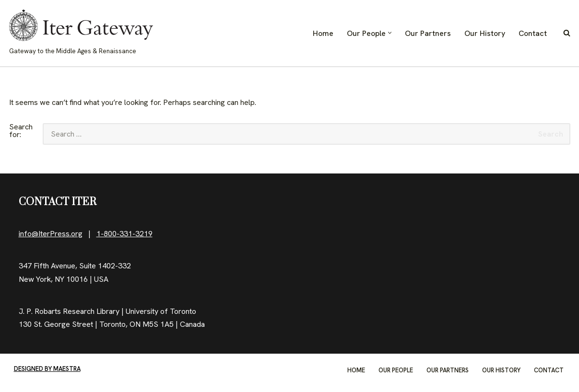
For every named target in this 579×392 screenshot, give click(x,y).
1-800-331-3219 (124, 234)
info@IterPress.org (51, 234)
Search (551, 134)
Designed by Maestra (47, 369)
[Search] (567, 33)
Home (323, 33)
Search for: (21, 131)
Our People (396, 370)
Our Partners (428, 33)
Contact (533, 33)
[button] (390, 33)
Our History (485, 33)
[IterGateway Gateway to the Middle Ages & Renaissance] (81, 33)
